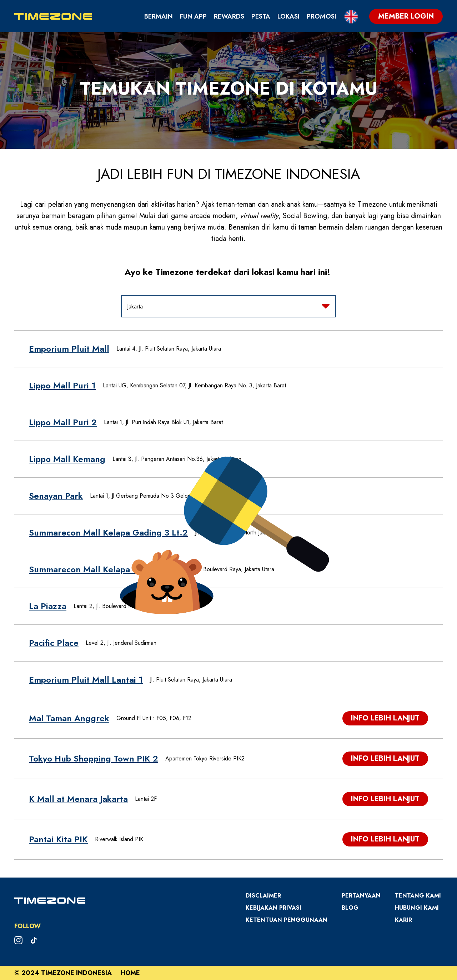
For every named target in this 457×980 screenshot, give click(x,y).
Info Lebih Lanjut (385, 718)
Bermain (159, 16)
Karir (403, 920)
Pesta (261, 16)
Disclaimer (263, 896)
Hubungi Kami (417, 908)
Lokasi (288, 16)
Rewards (229, 16)
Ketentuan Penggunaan (287, 920)
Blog (350, 908)
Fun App (193, 16)
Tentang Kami (418, 896)
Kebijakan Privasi (273, 908)
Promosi (322, 16)
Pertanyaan (361, 896)
